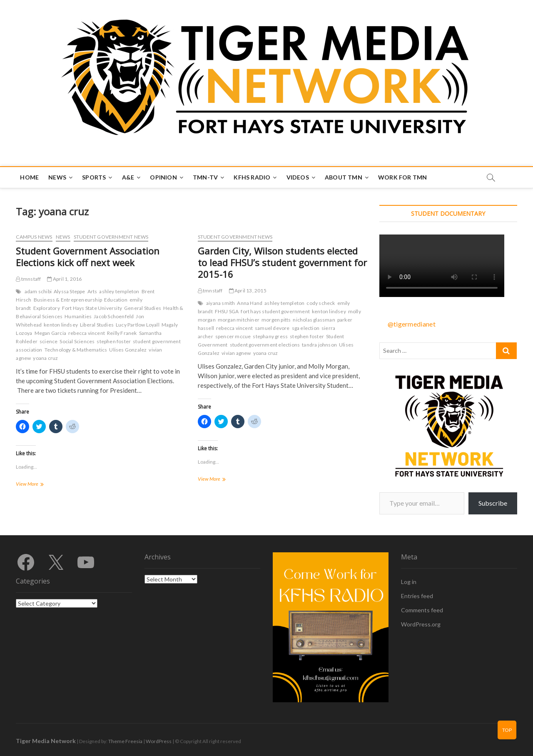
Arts (92, 291)
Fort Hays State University (92, 308)
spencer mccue (233, 336)
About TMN (344, 177)
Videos (298, 177)
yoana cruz (45, 358)
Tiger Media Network (46, 741)
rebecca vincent (87, 333)
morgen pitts (276, 320)
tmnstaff (28, 279)
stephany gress (270, 336)
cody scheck (321, 303)
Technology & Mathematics (76, 350)
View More (40, 485)
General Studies (143, 308)
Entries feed (417, 596)
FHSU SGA (227, 311)
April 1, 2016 (64, 279)
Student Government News (111, 237)
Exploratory (47, 308)
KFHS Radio (252, 177)
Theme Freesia (125, 741)
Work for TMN (402, 177)
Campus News (34, 237)
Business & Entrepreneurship (68, 300)
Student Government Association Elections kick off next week (88, 257)
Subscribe (493, 503)
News (57, 177)
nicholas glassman (314, 320)
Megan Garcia (50, 333)
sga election (306, 328)
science (49, 341)
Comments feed (422, 610)
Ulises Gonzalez (128, 350)
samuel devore (272, 328)
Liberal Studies (97, 325)
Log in (409, 582)
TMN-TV (205, 177)
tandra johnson (319, 345)
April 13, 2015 (248, 291)
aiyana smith (220, 303)
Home (29, 177)
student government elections (265, 345)
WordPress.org (421, 624)
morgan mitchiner (239, 320)
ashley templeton (119, 291)
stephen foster (114, 341)
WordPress (159, 741)
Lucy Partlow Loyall (138, 325)
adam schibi (38, 291)
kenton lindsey (61, 325)
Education (116, 300)
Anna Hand (250, 303)
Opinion (163, 177)
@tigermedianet (412, 324)
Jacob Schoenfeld (114, 316)
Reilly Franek (122, 333)
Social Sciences (77, 341)
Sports (94, 177)
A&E (128, 177)
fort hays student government (275, 311)
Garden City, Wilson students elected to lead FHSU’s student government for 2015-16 (282, 262)
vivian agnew (236, 353)
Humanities (78, 316)
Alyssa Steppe (70, 291)
